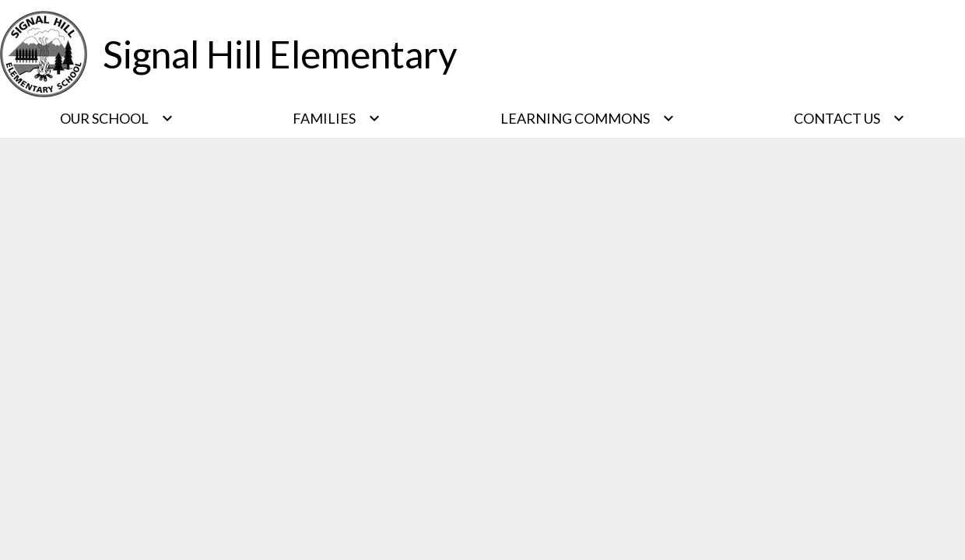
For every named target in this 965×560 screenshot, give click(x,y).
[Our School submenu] (117, 118)
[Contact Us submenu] (849, 118)
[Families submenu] (337, 118)
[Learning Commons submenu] (588, 118)
